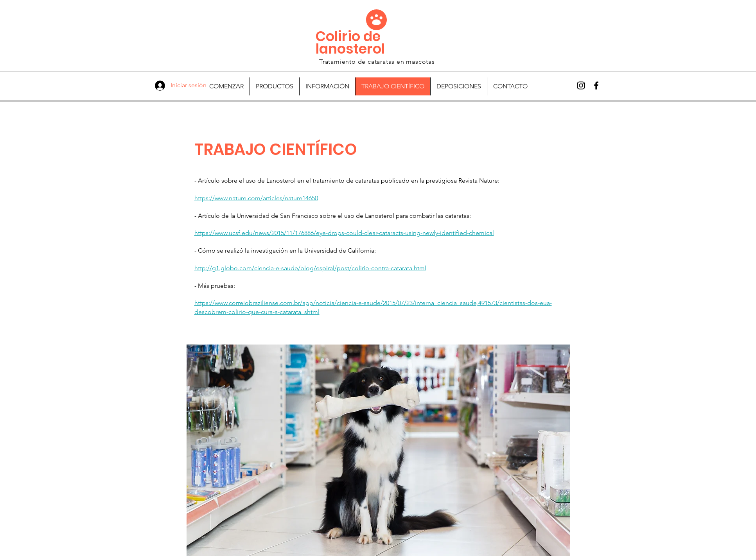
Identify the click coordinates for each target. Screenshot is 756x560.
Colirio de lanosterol (350, 42)
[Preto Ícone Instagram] (581, 85)
